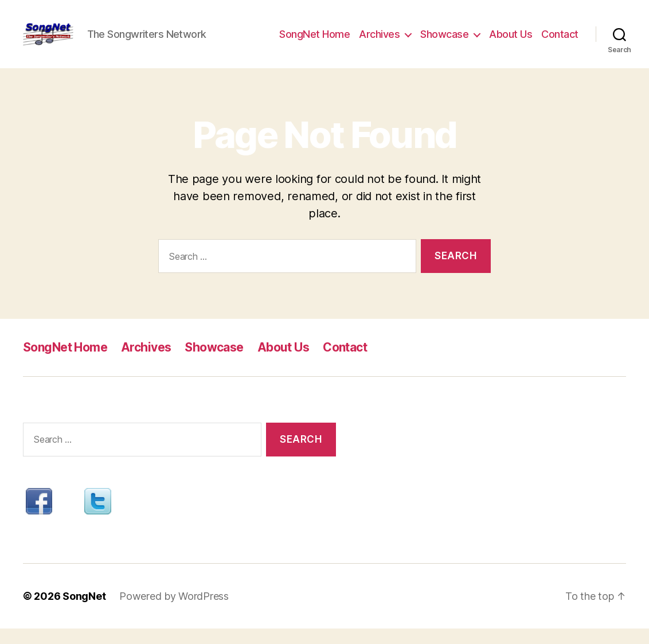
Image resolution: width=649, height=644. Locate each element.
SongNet (84, 612)
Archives (379, 42)
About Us (511, 42)
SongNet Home (314, 42)
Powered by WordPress (174, 612)
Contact (560, 42)
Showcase (444, 42)
